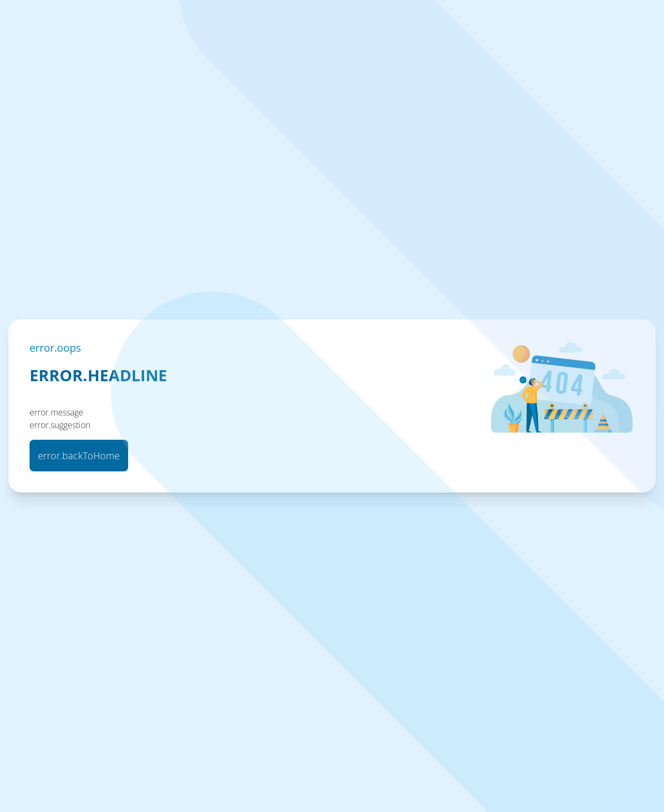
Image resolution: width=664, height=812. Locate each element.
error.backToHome (79, 456)
